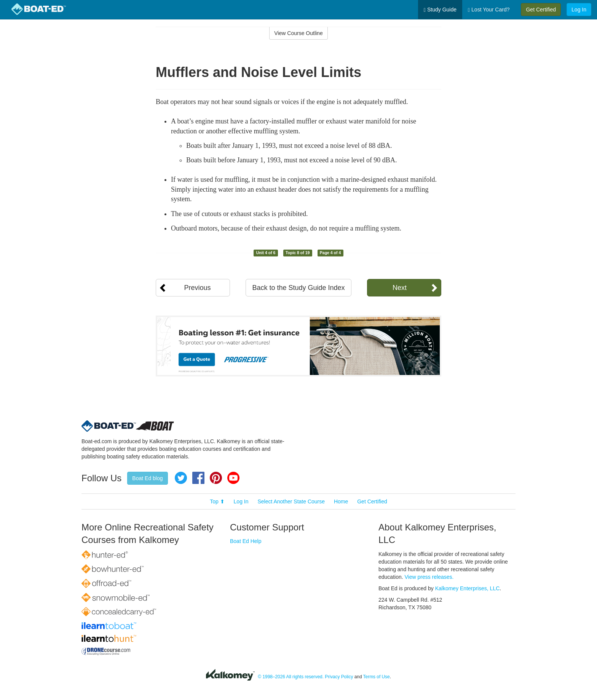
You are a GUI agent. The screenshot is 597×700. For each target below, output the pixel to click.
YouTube (233, 478)
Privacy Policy (339, 677)
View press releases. (429, 577)
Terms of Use (377, 677)
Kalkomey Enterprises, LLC (468, 588)
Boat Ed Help (246, 541)
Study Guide (440, 10)
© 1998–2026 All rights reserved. (291, 677)
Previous (197, 288)
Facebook (198, 478)
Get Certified (541, 10)
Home (341, 501)
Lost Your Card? (489, 10)
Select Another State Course (291, 501)
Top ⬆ (217, 501)
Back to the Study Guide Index (298, 288)
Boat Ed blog (147, 478)
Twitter (181, 478)
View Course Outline (298, 33)
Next (400, 288)
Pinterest (216, 478)
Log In (579, 10)
